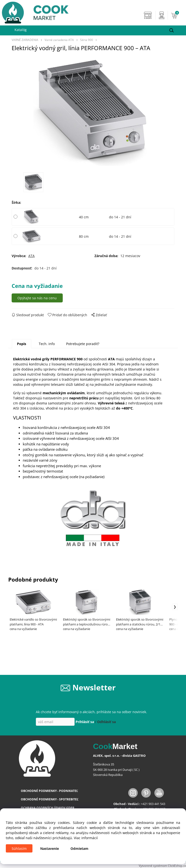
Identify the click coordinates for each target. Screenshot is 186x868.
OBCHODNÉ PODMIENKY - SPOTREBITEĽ (50, 799)
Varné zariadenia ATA (59, 40)
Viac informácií (86, 838)
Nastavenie (50, 848)
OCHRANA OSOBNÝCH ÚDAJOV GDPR (48, 808)
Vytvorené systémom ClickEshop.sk (162, 866)
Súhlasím (19, 848)
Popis (22, 344)
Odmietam (79, 848)
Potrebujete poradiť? (83, 344)
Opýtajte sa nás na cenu (37, 298)
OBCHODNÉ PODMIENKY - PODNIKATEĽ (49, 791)
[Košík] (177, 15)
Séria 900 (87, 40)
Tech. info (47, 344)
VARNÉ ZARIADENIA (25, 40)
